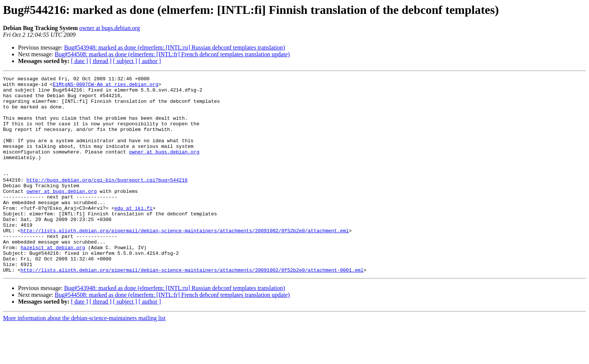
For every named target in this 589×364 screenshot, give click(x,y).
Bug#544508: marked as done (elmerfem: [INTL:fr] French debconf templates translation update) (172, 54)
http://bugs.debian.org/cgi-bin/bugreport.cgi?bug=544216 (107, 201)
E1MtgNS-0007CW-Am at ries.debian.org (106, 86)
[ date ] (79, 61)
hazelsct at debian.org (53, 282)
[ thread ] (100, 61)
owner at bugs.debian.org (109, 28)
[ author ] (150, 61)
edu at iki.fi (133, 235)
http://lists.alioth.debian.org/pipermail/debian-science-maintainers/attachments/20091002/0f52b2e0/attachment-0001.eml (192, 309)
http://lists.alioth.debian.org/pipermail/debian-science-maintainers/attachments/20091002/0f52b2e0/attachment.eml (185, 262)
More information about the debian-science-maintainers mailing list (84, 357)
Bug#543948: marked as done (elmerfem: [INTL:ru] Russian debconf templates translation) (175, 47)
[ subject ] (125, 61)
